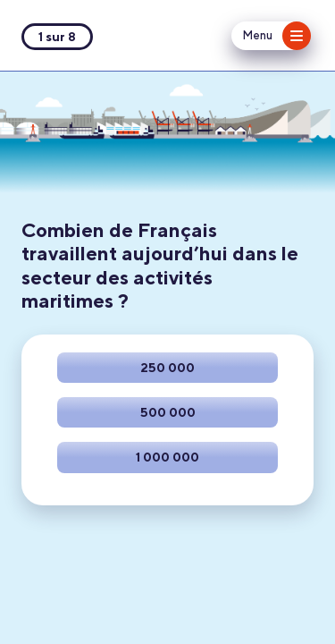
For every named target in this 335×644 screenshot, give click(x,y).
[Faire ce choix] (167, 368)
